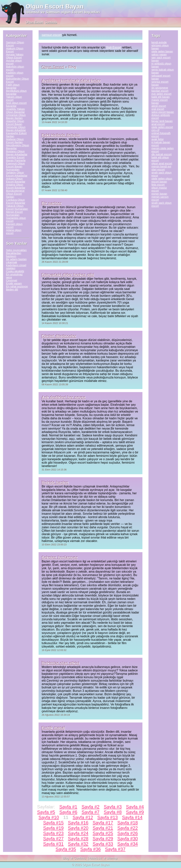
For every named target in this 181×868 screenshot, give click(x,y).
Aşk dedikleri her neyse (64, 397)
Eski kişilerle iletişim (61, 135)
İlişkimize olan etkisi (61, 663)
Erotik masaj (53, 728)
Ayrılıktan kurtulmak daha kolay (71, 81)
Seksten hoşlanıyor (60, 557)
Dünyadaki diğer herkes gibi (68, 275)
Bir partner (52, 203)
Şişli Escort (114, 47)
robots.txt (96, 858)
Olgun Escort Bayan (55, 6)
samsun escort (51, 35)
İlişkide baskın (55, 482)
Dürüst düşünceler (59, 336)
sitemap (112, 858)
